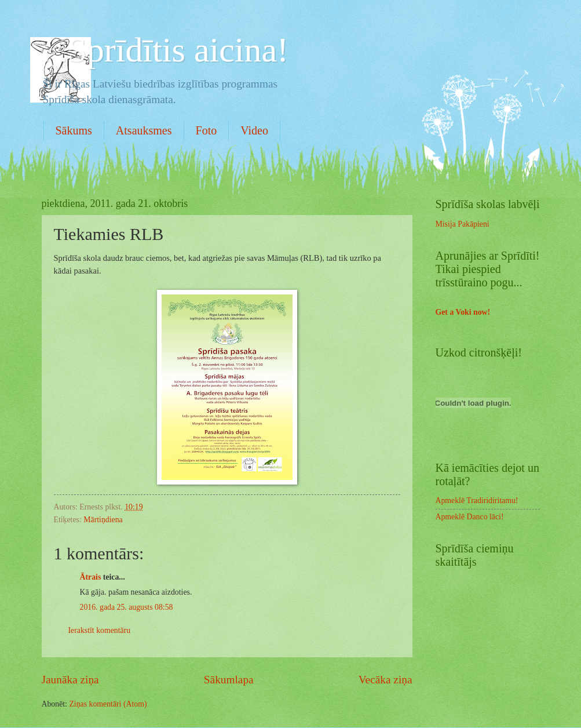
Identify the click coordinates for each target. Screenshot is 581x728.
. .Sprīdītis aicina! (165, 50)
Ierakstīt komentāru (100, 630)
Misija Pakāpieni (463, 224)
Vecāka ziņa (385, 680)
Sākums (74, 130)
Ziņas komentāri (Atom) (108, 704)
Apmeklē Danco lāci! (470, 517)
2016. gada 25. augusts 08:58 (127, 607)
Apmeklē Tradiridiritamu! (477, 500)
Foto (207, 130)
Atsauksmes (144, 130)
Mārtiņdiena (103, 520)
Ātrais (91, 577)
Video (254, 130)
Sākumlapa (229, 680)
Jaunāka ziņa (70, 680)
